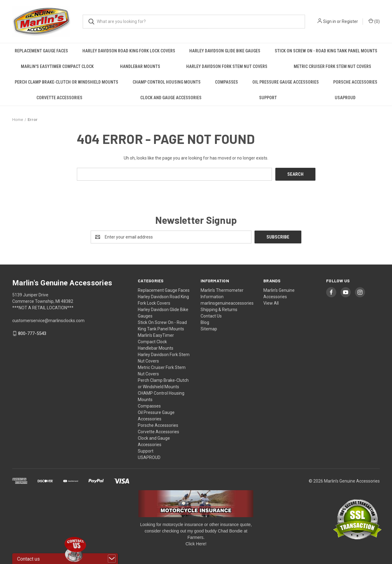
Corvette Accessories (59, 98)
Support (268, 98)
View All (271, 303)
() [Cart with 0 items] (374, 21)
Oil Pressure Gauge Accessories (286, 82)
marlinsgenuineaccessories (227, 303)
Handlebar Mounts (140, 66)
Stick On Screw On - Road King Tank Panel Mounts (326, 51)
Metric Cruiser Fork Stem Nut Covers (332, 66)
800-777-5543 (32, 333)
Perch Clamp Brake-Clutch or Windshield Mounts (66, 82)
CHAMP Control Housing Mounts (167, 82)
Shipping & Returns (219, 309)
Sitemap (209, 329)
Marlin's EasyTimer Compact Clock (57, 66)
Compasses (226, 82)
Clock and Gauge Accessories (171, 98)
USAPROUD (345, 98)
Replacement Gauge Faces (41, 51)
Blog (205, 322)
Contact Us (211, 316)
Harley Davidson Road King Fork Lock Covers (129, 51)
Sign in (330, 21)
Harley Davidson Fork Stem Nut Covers (227, 66)
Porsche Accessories (355, 82)
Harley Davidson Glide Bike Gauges (225, 51)
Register (350, 21)
